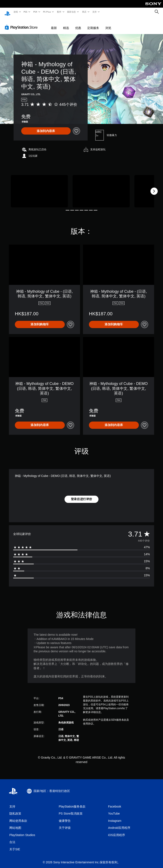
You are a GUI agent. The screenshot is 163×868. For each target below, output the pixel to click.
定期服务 (93, 24)
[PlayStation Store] (22, 23)
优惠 (78, 24)
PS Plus (47, 12)
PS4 (35, 12)
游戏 (16, 12)
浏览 (108, 24)
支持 (94, 12)
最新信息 (72, 12)
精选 (66, 24)
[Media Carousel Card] (39, 187)
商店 (84, 12)
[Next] (154, 187)
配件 (59, 12)
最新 (54, 24)
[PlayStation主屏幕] (7, 12)
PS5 (26, 12)
